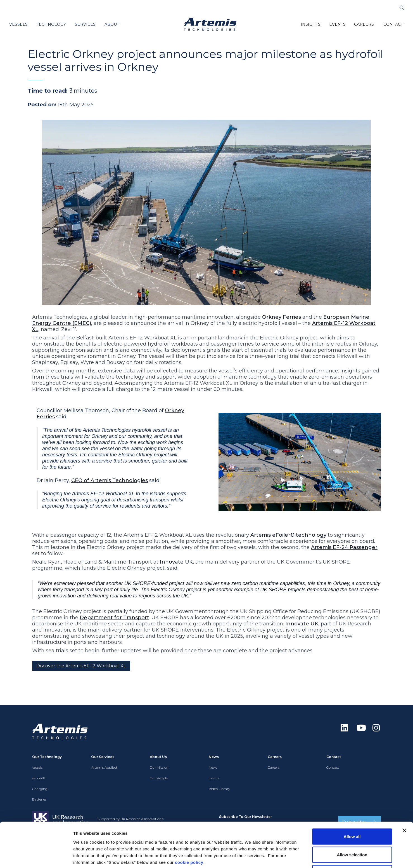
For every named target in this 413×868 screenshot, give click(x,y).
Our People (159, 778)
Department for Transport (114, 618)
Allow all (352, 795)
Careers (274, 767)
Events (214, 778)
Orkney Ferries (282, 317)
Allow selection (352, 813)
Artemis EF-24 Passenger (344, 547)
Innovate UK (176, 562)
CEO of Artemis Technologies (110, 480)
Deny (352, 831)
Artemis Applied (104, 767)
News (213, 767)
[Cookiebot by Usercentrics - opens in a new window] (36, 857)
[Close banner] (404, 789)
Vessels (37, 767)
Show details (293, 857)
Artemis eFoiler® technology (288, 535)
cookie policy (189, 820)
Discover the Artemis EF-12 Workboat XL (81, 666)
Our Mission (159, 767)
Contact (333, 767)
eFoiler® (39, 778)
